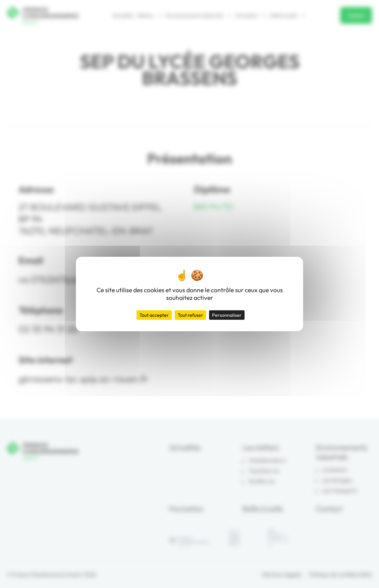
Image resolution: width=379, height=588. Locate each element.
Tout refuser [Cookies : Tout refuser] (190, 315)
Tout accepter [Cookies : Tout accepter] (154, 315)
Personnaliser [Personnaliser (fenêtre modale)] (227, 315)
